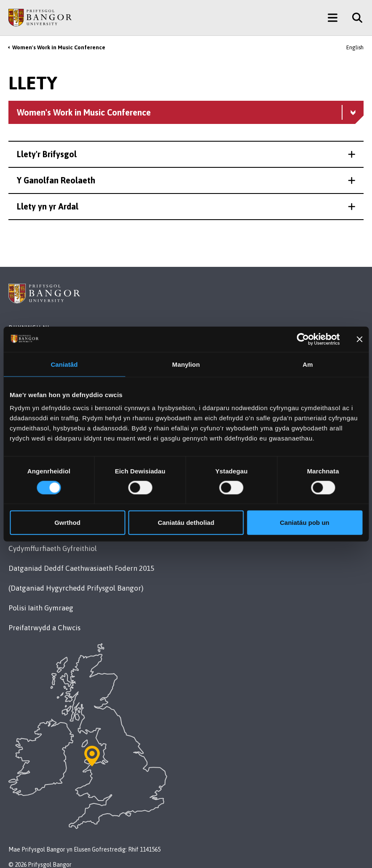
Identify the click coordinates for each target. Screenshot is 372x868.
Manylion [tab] (186, 364)
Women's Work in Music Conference (59, 47)
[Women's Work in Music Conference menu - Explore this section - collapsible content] (186, 112)
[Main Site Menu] (333, 18)
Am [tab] (308, 364)
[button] (186, 154)
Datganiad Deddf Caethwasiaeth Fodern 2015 (81, 568)
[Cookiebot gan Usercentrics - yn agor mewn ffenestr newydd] (303, 339)
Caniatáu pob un (305, 523)
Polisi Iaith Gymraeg (41, 608)
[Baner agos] (359, 339)
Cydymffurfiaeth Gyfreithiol (53, 548)
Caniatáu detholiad (186, 523)
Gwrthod (67, 523)
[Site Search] (354, 18)
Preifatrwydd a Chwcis (44, 628)
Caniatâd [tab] (64, 364)
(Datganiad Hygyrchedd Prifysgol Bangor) (76, 588)
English (355, 47)
